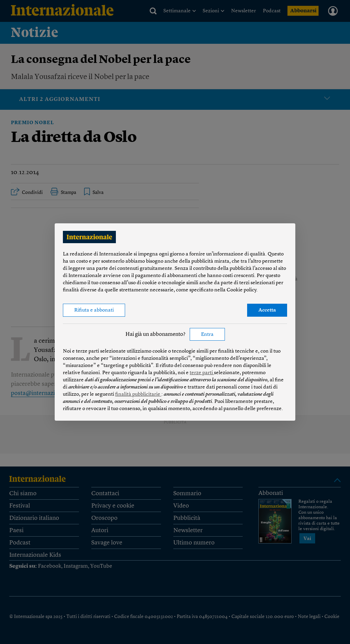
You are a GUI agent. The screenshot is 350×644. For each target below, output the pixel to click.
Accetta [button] (267, 310)
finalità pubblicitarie (138, 395)
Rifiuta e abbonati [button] (94, 310)
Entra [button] (207, 335)
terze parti (202, 373)
